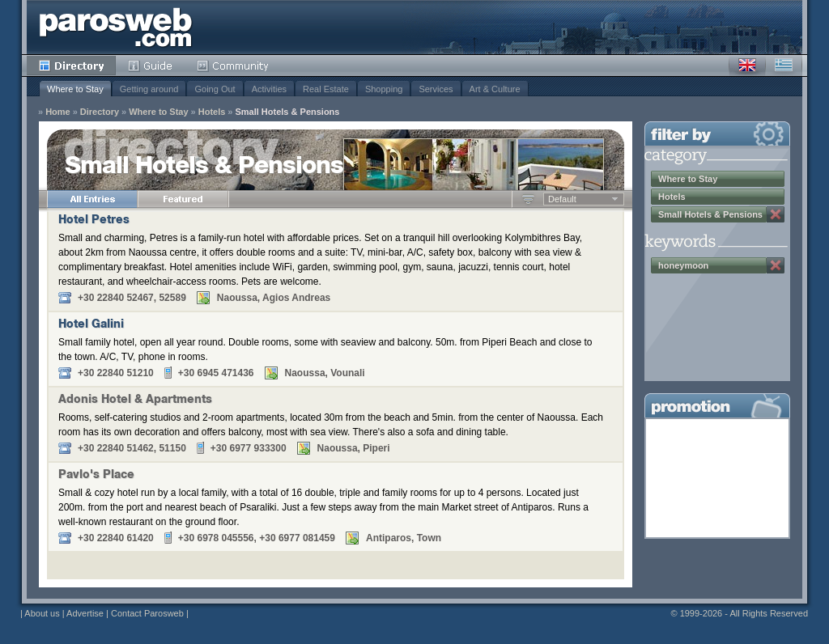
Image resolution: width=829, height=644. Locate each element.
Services (436, 89)
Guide (150, 66)
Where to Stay (75, 89)
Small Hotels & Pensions (287, 112)
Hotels (212, 112)
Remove (776, 214)
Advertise (85, 613)
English (747, 66)
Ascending (528, 199)
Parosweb (116, 27)
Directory (71, 66)
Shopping (384, 89)
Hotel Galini (91, 325)
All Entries (92, 199)
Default (562, 199)
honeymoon (683, 265)
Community (234, 66)
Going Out (215, 89)
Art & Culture (495, 89)
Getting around (149, 89)
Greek (784, 66)
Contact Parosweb (147, 613)
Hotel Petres (94, 221)
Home (58, 112)
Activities (269, 89)
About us (42, 613)
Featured (183, 199)
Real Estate (326, 89)
